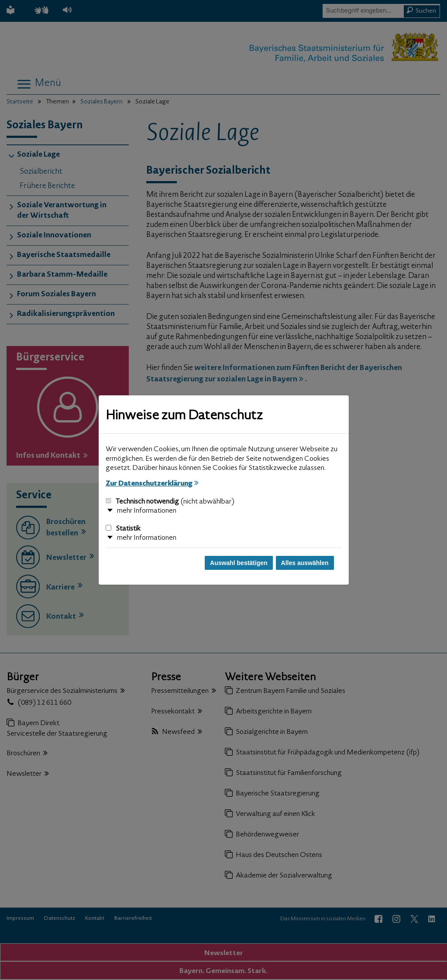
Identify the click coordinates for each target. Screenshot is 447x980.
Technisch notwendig (170, 502)
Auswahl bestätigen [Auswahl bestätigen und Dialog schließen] (239, 563)
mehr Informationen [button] (147, 511)
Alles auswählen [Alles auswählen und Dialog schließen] (305, 563)
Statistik (123, 529)
